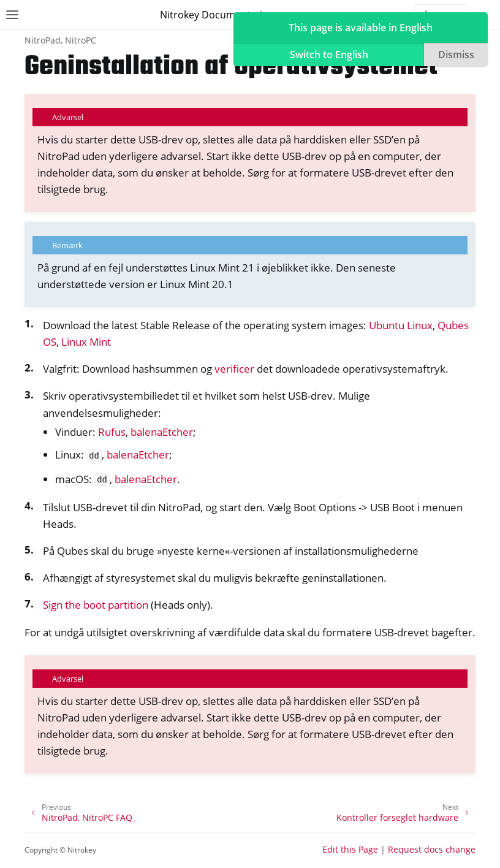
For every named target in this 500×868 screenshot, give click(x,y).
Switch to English (329, 55)
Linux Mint (86, 342)
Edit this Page (350, 849)
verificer (234, 369)
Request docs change (432, 849)
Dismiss (456, 55)
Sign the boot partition (96, 605)
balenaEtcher (162, 432)
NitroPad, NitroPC (60, 40)
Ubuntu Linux (401, 325)
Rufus (112, 432)
